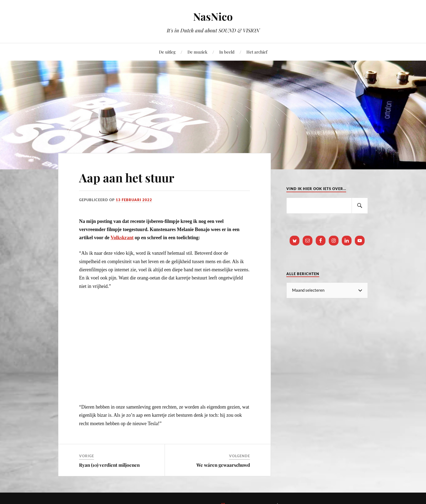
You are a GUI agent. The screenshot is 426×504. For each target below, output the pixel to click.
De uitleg (167, 52)
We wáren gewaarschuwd (223, 465)
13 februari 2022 (134, 200)
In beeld (227, 52)
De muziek (197, 52)
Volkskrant (122, 238)
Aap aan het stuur (128, 177)
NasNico (213, 16)
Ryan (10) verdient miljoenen (109, 465)
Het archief (257, 52)
